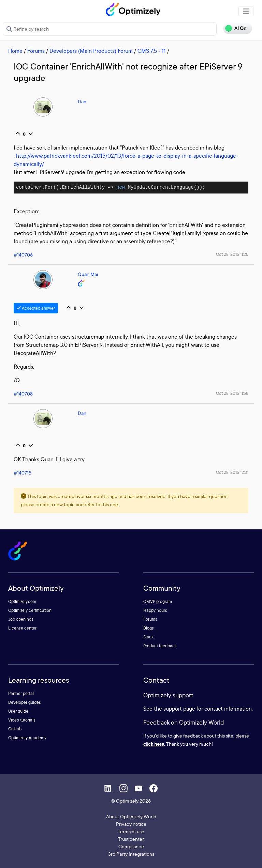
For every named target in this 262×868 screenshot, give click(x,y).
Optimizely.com (22, 601)
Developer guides (25, 702)
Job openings (21, 619)
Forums (36, 51)
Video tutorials (22, 720)
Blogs (149, 628)
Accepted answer (36, 308)
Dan (82, 101)
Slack (148, 637)
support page (179, 709)
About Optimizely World (131, 816)
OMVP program (158, 601)
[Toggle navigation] (246, 11)
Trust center (131, 839)
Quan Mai (88, 274)
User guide (18, 711)
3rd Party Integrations (131, 854)
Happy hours (155, 610)
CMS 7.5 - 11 (152, 51)
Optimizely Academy (27, 738)
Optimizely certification (30, 610)
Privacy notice (131, 824)
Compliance (131, 846)
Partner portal (21, 693)
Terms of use (131, 831)
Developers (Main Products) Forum (91, 51)
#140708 (23, 394)
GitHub (15, 729)
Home (15, 51)
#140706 (23, 255)
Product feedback (160, 646)
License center (22, 628)
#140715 (23, 473)
